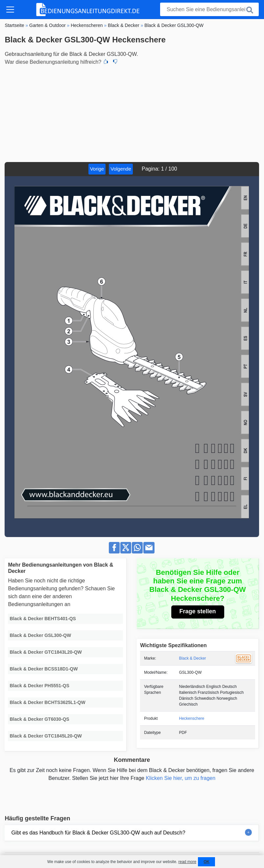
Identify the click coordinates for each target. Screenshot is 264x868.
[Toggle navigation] (10, 10)
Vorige (97, 169)
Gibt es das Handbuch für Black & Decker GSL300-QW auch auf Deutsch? (98, 833)
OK (206, 862)
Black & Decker (193, 658)
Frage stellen (198, 611)
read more (187, 862)
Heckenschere (192, 718)
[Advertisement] (132, 113)
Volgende (121, 169)
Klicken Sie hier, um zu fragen (180, 778)
